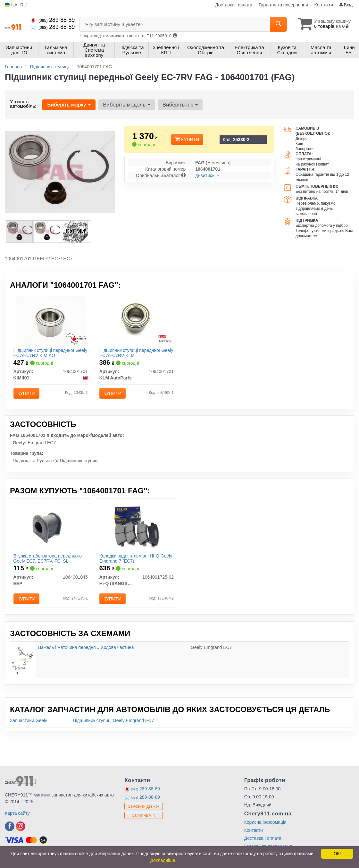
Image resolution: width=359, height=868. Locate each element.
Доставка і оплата (234, 5)
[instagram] (21, 826)
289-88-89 (53, 20)
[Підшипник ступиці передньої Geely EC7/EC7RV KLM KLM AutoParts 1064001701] (137, 321)
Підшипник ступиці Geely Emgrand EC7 (113, 720)
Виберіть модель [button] (127, 105)
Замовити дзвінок (144, 806)
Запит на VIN (144, 815)
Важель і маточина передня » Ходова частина (86, 647)
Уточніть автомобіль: (23, 104)
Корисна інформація (265, 822)
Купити (187, 140)
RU (23, 5)
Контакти (324, 5)
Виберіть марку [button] (69, 105)
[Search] (278, 24)
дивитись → (208, 175)
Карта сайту (17, 813)
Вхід (346, 5)
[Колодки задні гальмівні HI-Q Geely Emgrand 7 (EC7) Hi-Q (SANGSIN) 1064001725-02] (136, 526)
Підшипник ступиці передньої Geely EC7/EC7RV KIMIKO (50, 353)
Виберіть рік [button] (180, 105)
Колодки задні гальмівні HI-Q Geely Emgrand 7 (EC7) (136, 558)
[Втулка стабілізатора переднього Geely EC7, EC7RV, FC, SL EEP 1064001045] (51, 526)
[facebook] (10, 826)
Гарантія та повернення (283, 5)
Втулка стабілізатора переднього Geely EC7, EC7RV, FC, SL (48, 558)
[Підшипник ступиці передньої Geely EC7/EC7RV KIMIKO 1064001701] (51, 321)
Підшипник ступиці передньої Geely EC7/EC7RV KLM (136, 353)
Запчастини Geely (29, 720)
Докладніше (163, 860)
